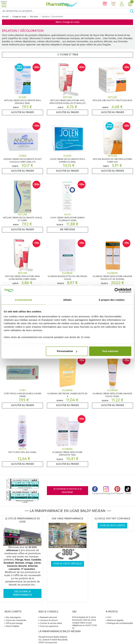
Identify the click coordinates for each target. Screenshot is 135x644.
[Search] (65, 11)
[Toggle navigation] (4, 4)
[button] (122, 4)
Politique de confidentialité (120, 623)
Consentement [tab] (23, 300)
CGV (109, 617)
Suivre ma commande (16, 620)
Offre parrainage (14, 623)
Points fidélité (12, 626)
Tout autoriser (110, 351)
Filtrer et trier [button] (68, 55)
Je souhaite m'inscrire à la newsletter (67, 491)
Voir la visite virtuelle (67, 564)
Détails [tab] (68, 300)
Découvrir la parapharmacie (22, 593)
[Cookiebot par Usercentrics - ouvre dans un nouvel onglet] (117, 290)
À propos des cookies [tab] (112, 300)
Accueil (5, 17)
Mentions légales (115, 620)
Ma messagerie (13, 617)
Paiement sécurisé (48, 617)
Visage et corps (19, 17)
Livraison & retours (49, 620)
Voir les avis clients (112, 526)
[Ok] (132, 11)
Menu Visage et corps (68, 22)
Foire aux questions (49, 626)
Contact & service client (51, 623)
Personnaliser (67, 351)
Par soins (34, 17)
